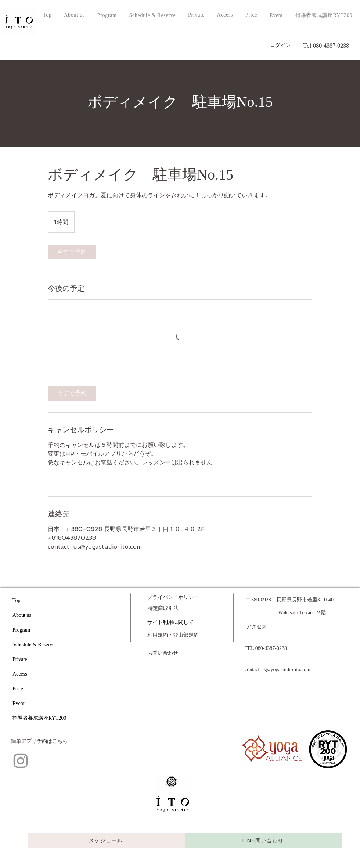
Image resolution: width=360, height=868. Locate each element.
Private (20, 659)
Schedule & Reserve (33, 645)
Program (21, 630)
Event (19, 703)
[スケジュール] (107, 841)
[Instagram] (21, 761)
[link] (72, 252)
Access (20, 674)
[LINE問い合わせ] (264, 841)
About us (22, 615)
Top (17, 601)
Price (18, 689)
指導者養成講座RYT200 (39, 718)
